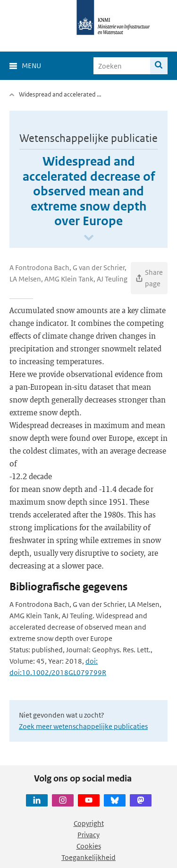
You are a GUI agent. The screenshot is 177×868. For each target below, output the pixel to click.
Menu (31, 66)
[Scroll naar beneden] (89, 238)
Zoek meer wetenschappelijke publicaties (83, 726)
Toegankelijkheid (88, 857)
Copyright (89, 823)
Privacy (88, 835)
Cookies (89, 846)
